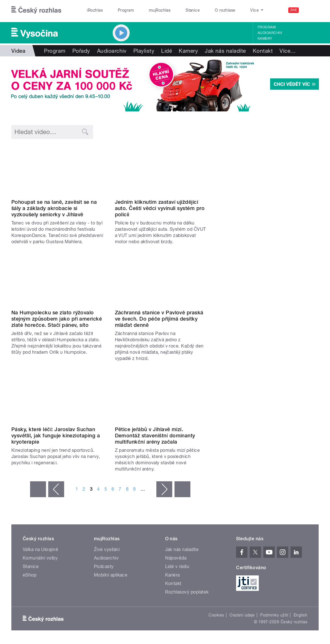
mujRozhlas (160, 10)
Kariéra (173, 575)
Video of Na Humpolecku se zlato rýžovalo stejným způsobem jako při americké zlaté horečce (59, 280)
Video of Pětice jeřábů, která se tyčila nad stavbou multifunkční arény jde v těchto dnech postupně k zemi (162, 397)
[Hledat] (311, 10)
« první (38, 489)
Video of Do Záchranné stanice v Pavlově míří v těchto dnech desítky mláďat (162, 280)
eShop (30, 575)
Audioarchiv (270, 33)
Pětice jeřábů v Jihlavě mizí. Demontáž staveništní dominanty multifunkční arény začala (155, 436)
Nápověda (176, 558)
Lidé (167, 51)
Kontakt (263, 51)
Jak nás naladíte (225, 51)
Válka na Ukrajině (40, 549)
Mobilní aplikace (111, 575)
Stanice (193, 10)
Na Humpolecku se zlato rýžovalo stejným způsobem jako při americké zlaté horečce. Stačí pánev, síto (57, 319)
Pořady (81, 51)
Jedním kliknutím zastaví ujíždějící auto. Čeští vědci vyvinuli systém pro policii (160, 208)
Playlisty (144, 51)
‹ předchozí (56, 489)
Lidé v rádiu (177, 566)
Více (288, 51)
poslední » (182, 489)
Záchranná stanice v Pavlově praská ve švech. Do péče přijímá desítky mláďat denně (159, 319)
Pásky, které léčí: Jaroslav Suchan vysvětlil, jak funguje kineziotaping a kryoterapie (56, 436)
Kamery (265, 39)
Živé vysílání (107, 549)
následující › (164, 489)
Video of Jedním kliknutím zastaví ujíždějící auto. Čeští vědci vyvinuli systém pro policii (162, 170)
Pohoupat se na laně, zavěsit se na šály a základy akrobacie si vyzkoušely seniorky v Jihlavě (54, 208)
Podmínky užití (274, 615)
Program (126, 10)
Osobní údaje (242, 615)
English (300, 615)
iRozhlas (95, 10)
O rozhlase (225, 10)
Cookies (216, 615)
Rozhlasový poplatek (187, 592)
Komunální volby (40, 558)
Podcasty (104, 566)
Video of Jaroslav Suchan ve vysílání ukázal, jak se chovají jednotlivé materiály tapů (59, 397)
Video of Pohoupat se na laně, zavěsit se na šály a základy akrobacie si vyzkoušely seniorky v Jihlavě (59, 170)
